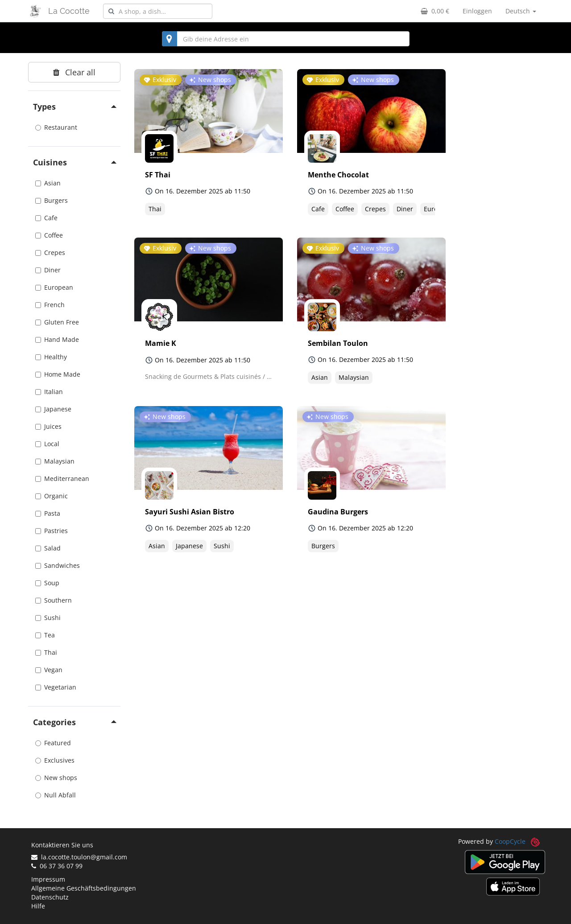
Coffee (49, 235)
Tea (45, 635)
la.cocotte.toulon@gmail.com (79, 857)
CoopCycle (510, 841)
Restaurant (56, 127)
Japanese (53, 409)
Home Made (58, 374)
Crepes (50, 253)
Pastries (52, 531)
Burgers (52, 200)
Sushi (48, 618)
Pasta (48, 513)
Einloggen (477, 11)
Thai (46, 652)
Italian (49, 392)
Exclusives (55, 760)
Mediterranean (62, 478)
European (54, 287)
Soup (47, 583)
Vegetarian (56, 687)
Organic (52, 496)
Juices (48, 426)
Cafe (46, 218)
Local (47, 444)
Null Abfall (56, 795)
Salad (48, 548)
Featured (53, 743)
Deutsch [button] (521, 11)
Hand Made (57, 339)
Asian (48, 183)
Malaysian (55, 461)
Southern (54, 600)
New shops (56, 778)
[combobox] (158, 11)
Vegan (49, 670)
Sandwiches (58, 565)
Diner (48, 270)
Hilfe (38, 906)
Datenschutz (50, 897)
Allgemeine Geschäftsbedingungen (84, 888)
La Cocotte (69, 11)
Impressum (48, 879)
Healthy (51, 357)
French (50, 305)
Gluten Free (57, 322)
